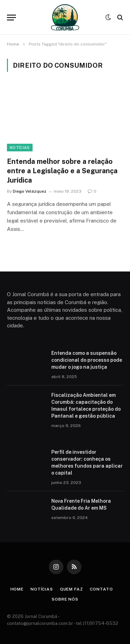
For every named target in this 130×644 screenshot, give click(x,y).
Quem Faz (72, 589)
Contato (101, 589)
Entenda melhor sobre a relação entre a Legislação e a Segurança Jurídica (62, 171)
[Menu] (11, 18)
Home (17, 589)
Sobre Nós (65, 599)
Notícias (20, 148)
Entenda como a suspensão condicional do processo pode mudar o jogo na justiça (87, 360)
